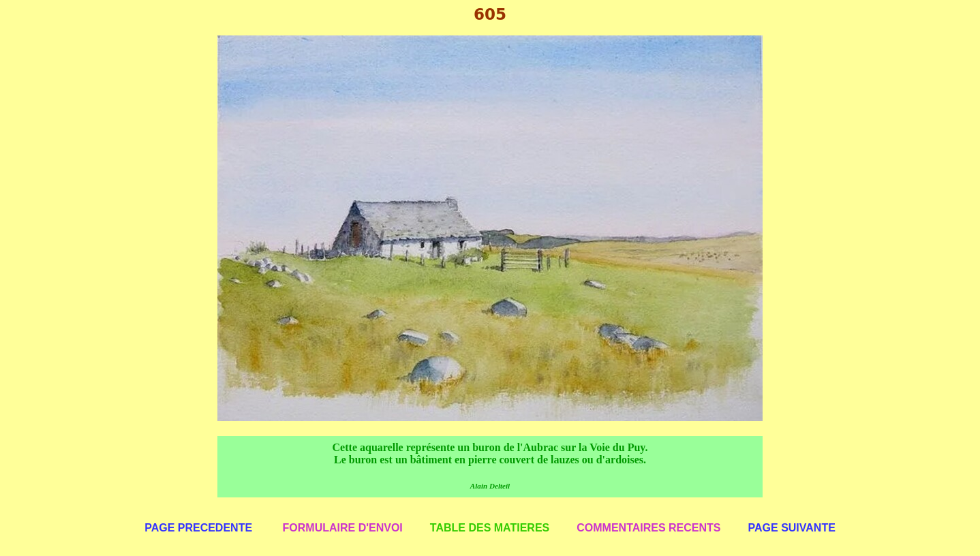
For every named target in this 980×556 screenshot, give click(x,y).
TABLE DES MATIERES (490, 528)
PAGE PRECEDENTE (198, 528)
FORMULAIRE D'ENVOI (343, 528)
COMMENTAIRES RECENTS (648, 528)
